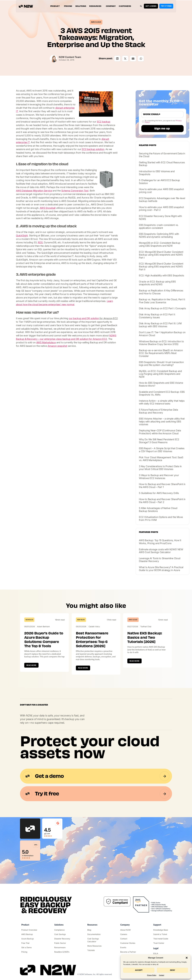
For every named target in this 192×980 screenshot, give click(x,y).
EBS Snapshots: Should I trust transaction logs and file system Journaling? (161, 364)
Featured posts (149, 532)
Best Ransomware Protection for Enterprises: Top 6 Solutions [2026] (92, 640)
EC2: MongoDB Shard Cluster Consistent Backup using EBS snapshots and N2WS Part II (161, 266)
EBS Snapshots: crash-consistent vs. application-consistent (159, 226)
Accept (139, 970)
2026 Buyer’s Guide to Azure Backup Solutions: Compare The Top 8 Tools (44, 640)
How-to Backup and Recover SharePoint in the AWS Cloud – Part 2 (162, 501)
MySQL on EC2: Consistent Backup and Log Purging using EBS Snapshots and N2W (160, 374)
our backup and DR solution (84, 318)
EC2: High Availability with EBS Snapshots (161, 275)
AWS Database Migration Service (34, 191)
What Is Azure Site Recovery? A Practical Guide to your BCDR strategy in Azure (161, 569)
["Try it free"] (30, 943)
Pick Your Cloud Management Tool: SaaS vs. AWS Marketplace (161, 459)
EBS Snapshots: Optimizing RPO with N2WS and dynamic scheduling (159, 235)
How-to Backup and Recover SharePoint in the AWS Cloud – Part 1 (162, 486)
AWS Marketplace (46, 342)
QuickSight (22, 236)
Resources (96, 6)
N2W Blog (29, 620)
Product (56, 6)
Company (111, 6)
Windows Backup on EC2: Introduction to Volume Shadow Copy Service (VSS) (161, 343)
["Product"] (30, 930)
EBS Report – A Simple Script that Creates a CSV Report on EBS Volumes (162, 450)
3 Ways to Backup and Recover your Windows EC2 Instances (159, 477)
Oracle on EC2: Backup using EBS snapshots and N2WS (157, 283)
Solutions (81, 6)
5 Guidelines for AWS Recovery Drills (159, 493)
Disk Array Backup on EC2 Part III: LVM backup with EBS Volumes (160, 325)
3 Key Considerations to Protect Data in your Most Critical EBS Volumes (160, 468)
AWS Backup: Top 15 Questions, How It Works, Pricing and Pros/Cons (160, 542)
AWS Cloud (96, 22)
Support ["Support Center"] (157, 925)
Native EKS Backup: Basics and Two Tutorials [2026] (145, 637)
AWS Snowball (48, 208)
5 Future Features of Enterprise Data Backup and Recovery (158, 411)
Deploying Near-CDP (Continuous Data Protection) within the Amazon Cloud (160, 432)
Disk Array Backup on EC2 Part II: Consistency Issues (157, 316)
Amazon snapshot (57, 346)
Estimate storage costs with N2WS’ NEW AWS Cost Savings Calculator (161, 551)
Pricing (68, 6)
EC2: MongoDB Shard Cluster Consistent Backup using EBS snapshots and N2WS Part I (161, 255)
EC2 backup (104, 122)
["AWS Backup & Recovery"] (30, 934)
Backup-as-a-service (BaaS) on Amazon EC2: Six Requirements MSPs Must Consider (161, 353)
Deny (173, 970)
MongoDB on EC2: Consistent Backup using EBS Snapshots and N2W (160, 244)
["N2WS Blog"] (96, 930)
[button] (187, 958)
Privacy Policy (152, 975)
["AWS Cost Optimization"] (63, 934)
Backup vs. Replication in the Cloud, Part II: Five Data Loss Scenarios (162, 301)
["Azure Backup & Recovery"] (30, 939)
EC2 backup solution (93, 149)
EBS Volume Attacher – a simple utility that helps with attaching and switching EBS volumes (162, 421)
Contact (162, 975)
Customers (125, 6)
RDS (40, 242)
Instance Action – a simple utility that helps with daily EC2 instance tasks (162, 402)
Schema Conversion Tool (75, 191)
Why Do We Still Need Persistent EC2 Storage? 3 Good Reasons (159, 441)
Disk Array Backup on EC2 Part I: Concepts (162, 308)
